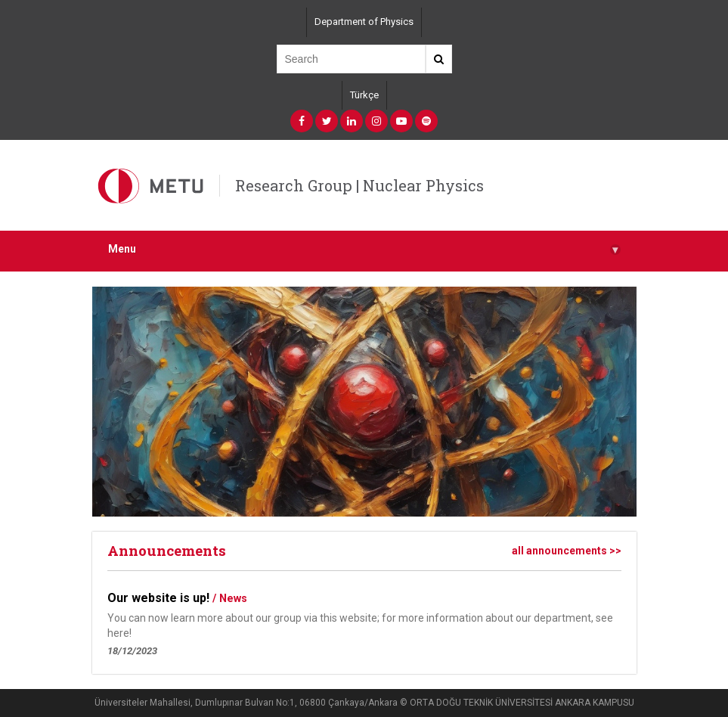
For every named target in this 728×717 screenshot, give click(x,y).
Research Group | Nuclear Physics (359, 185)
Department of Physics (364, 22)
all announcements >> (567, 551)
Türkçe (364, 95)
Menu (364, 249)
